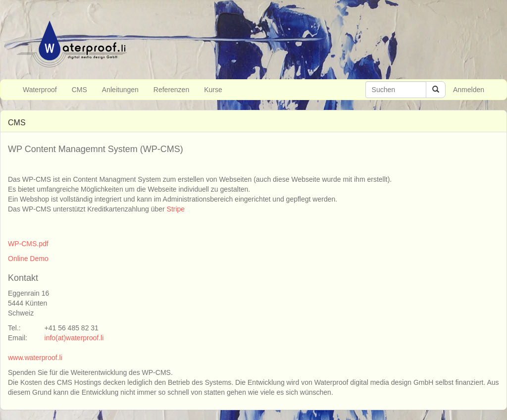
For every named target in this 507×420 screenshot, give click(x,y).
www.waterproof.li (35, 358)
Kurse (213, 90)
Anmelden (469, 90)
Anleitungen (120, 90)
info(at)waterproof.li (74, 338)
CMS (79, 90)
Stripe (176, 209)
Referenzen (171, 90)
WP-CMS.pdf (28, 244)
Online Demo (28, 259)
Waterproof (40, 90)
